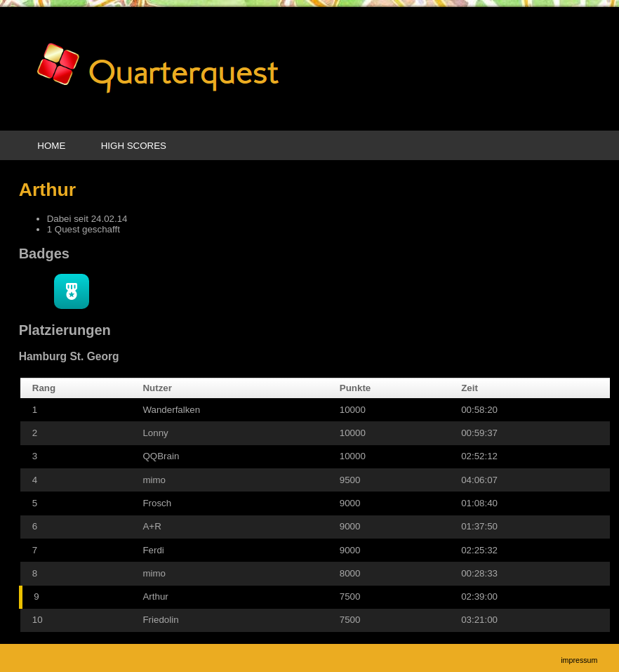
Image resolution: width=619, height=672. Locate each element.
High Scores (134, 146)
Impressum (579, 660)
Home (51, 146)
